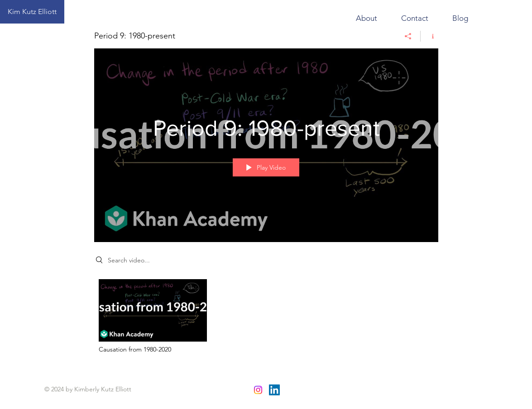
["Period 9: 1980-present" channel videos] (266, 319)
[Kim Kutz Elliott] (32, 12)
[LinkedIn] (274, 390)
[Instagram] (258, 390)
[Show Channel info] (429, 36)
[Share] (408, 36)
